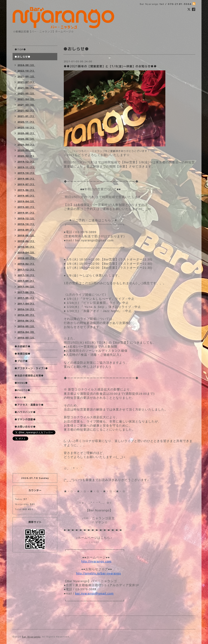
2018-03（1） (26, 258)
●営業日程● (23, 354)
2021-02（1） (26, 111)
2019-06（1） (26, 190)
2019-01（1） (26, 213)
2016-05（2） (26, 326)
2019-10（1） (26, 173)
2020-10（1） (26, 128)
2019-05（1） (26, 196)
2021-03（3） (26, 105)
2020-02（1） (26, 156)
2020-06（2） (26, 139)
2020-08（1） (26, 133)
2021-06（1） (26, 88)
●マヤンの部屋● (25, 419)
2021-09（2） (26, 76)
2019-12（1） (26, 162)
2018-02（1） (26, 264)
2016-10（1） (26, 309)
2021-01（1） (26, 116)
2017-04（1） (26, 304)
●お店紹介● (23, 346)
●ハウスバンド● (25, 412)
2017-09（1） (26, 281)
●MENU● (21, 383)
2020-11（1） (26, 122)
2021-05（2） (26, 94)
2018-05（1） (26, 247)
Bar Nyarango (31, 637)
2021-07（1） (26, 82)
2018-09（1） (26, 230)
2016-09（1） (26, 315)
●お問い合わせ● (25, 427)
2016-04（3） (26, 332)
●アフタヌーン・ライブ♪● (31, 368)
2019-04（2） (26, 201)
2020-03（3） (26, 150)
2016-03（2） (26, 338)
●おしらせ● (23, 57)
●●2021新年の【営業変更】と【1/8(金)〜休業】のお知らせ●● (110, 66)
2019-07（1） (26, 184)
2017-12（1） (26, 270)
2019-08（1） (26, 179)
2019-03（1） (26, 207)
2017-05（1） (26, 298)
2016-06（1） (26, 321)
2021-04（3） (26, 99)
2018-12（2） (26, 218)
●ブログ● (21, 361)
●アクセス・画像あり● (29, 405)
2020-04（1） (26, 145)
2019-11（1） (26, 167)
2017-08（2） (26, 287)
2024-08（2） (26, 65)
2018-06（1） (26, 241)
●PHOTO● (22, 390)
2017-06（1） (26, 292)
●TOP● (20, 49)
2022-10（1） (26, 71)
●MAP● (20, 397)
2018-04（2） (26, 253)
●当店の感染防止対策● (29, 376)
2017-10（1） (26, 275)
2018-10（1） (26, 224)
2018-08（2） (26, 235)
